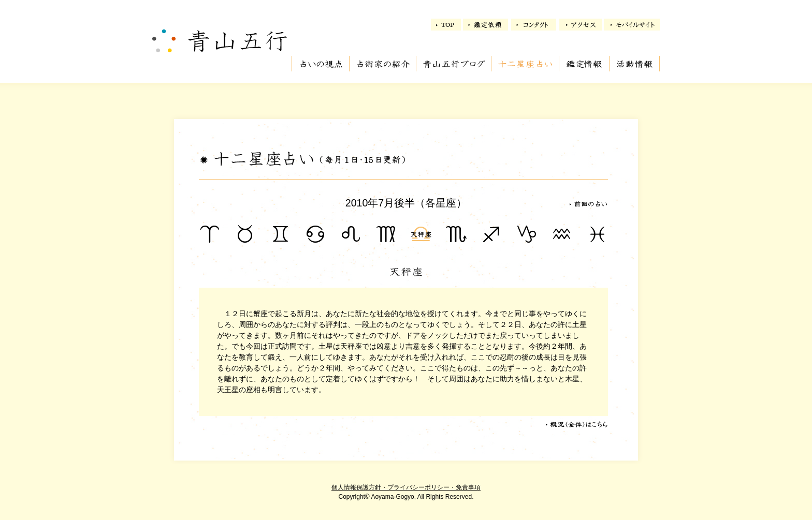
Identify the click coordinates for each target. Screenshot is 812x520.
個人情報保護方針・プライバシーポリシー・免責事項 (406, 487)
